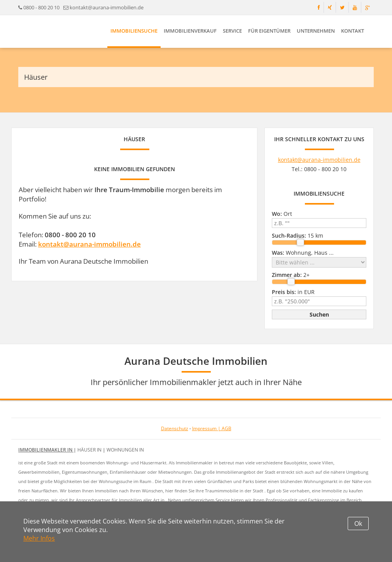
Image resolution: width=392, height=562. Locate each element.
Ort (282, 214)
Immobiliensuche (134, 31)
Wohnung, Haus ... (303, 253)
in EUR (293, 292)
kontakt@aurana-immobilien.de (107, 7)
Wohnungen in (125, 450)
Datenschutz (175, 428)
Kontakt (353, 31)
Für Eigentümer (269, 31)
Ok (358, 523)
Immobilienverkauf (190, 31)
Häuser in (90, 450)
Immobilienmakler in (46, 450)
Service (232, 31)
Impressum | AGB (212, 428)
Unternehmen (316, 31)
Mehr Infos (39, 538)
